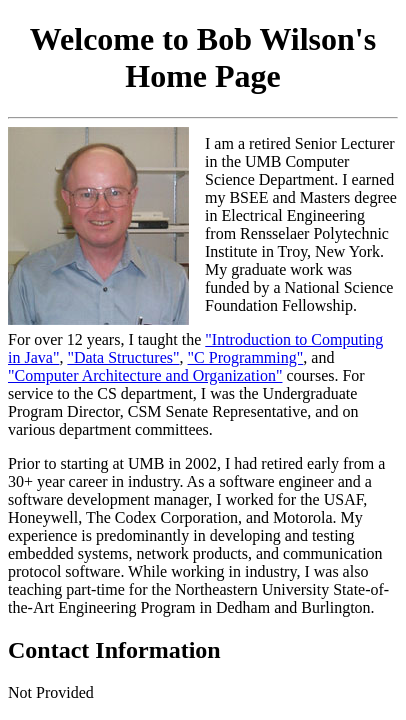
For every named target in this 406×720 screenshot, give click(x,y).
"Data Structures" (123, 357)
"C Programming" (246, 357)
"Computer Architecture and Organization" (145, 375)
